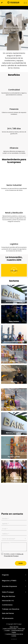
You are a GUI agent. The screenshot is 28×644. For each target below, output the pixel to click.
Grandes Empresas (9, 586)
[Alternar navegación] (24, 3)
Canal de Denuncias (17, 631)
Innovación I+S (8, 601)
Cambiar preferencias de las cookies (14, 635)
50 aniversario (8, 618)
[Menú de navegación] (2, 3)
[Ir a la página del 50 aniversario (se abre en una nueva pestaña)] (14, 8)
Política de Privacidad (10, 629)
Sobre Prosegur (8, 592)
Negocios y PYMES (9, 581)
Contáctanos (7, 605)
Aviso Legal (21, 629)
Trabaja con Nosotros (11, 609)
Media (14, 632)
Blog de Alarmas (9, 596)
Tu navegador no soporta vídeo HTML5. (14, 8)
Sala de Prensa (8, 613)
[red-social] (12, 639)
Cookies (7, 631)
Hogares (5, 575)
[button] (26, 3)
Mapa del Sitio (14, 627)
